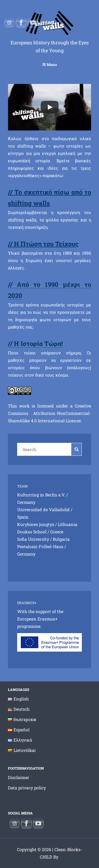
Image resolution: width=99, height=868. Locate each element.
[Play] (50, 107)
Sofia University (33, 539)
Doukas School (32, 532)
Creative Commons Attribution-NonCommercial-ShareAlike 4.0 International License (49, 413)
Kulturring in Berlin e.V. (41, 495)
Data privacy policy (27, 788)
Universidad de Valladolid (43, 509)
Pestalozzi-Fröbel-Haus (40, 546)
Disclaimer (19, 777)
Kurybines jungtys (36, 524)
